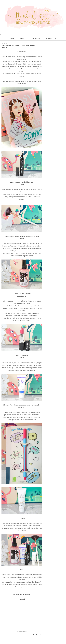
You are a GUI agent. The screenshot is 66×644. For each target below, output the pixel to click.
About (23, 38)
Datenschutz (51, 38)
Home (12, 38)
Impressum (36, 38)
